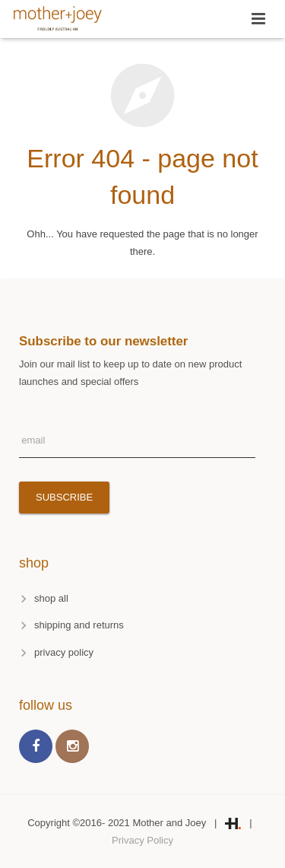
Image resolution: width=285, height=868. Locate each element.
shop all (51, 598)
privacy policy (64, 652)
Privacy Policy (142, 840)
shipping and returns (79, 625)
